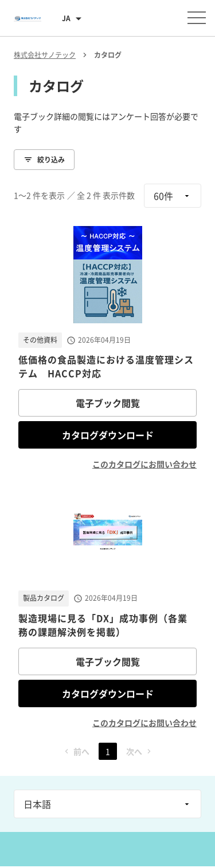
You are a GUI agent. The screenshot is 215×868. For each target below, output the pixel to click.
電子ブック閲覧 (108, 403)
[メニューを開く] (197, 18)
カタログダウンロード (108, 435)
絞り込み (44, 160)
